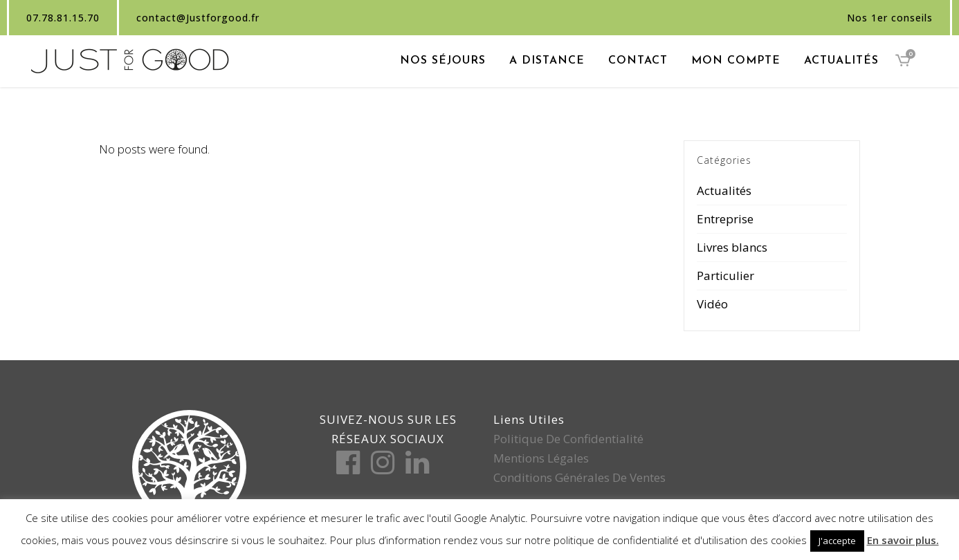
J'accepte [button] (837, 541)
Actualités (724, 190)
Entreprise (725, 219)
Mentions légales (541, 458)
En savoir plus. (903, 540)
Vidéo (712, 304)
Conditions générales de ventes (579, 477)
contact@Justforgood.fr (198, 18)
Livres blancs (732, 247)
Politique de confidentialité (568, 439)
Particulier (725, 276)
